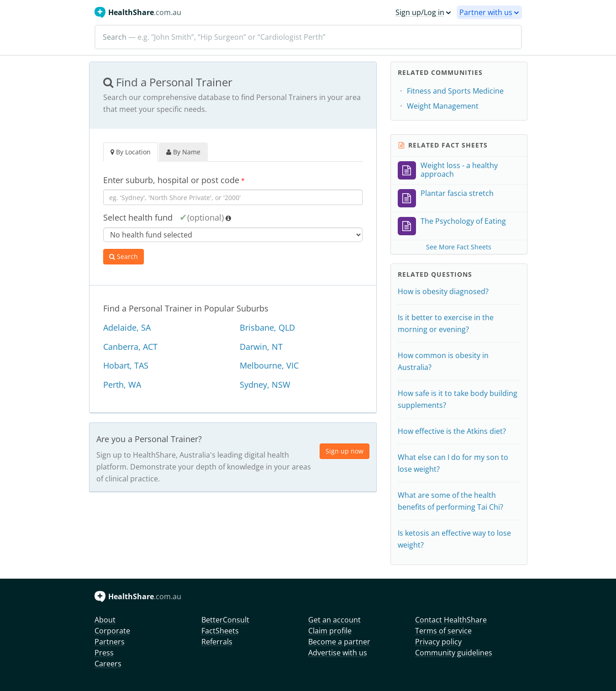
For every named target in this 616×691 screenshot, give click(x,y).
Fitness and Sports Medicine (455, 91)
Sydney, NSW (265, 385)
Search (124, 256)
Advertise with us (338, 653)
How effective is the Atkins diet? (452, 431)
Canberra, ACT (130, 347)
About (105, 620)
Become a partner (339, 642)
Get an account (334, 620)
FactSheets (220, 631)
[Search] (308, 37)
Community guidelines (454, 653)
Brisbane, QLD (267, 327)
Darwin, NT (261, 347)
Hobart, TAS (126, 365)
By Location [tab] (131, 152)
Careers (108, 664)
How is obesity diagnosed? (443, 291)
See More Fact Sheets (459, 247)
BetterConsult (225, 620)
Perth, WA (122, 385)
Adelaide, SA (127, 327)
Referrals (217, 642)
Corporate (112, 631)
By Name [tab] (183, 152)
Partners (110, 642)
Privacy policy (438, 642)
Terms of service (443, 631)
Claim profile (330, 631)
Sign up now (345, 451)
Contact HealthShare (451, 620)
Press (104, 653)
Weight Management (443, 106)
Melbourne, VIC (269, 365)
